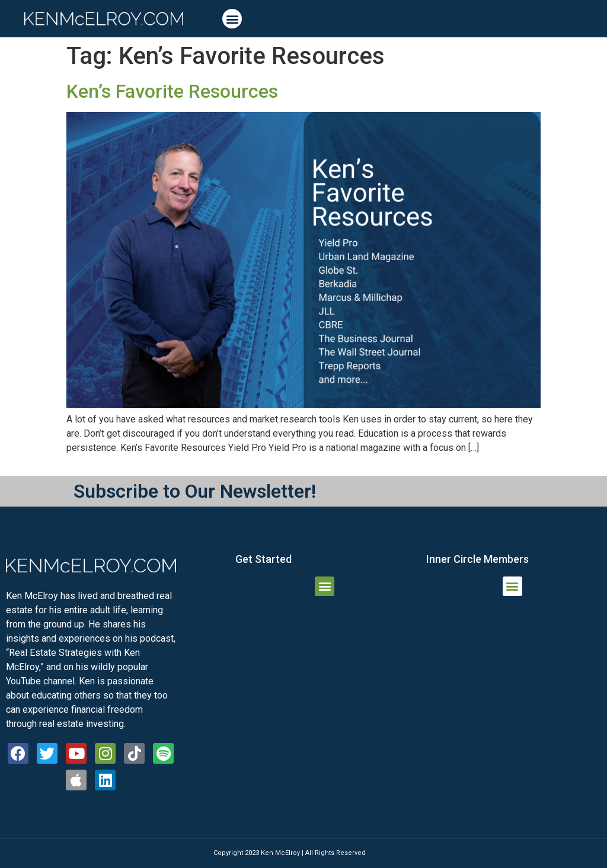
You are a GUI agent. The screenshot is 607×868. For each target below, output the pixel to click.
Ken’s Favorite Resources (172, 91)
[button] (232, 19)
